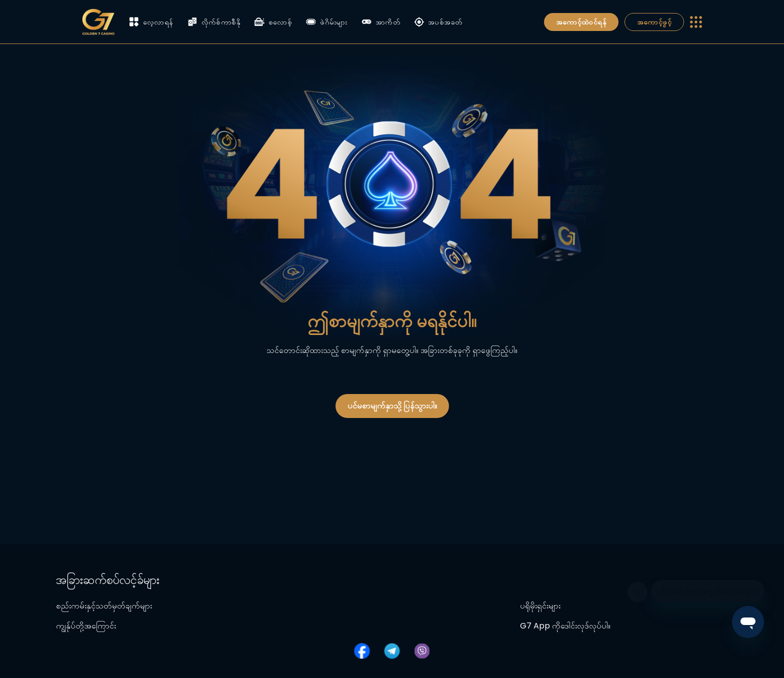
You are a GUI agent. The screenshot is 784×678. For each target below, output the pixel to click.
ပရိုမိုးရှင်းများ (540, 606)
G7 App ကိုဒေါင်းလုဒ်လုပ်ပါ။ (565, 626)
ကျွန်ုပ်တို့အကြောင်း (86, 626)
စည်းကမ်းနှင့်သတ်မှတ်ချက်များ (104, 606)
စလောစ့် (273, 22)
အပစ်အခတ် (438, 22)
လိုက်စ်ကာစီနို (214, 22)
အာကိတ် (381, 22)
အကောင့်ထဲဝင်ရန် (581, 22)
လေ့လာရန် (151, 22)
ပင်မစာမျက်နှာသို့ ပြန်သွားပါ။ (392, 406)
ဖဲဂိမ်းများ (327, 22)
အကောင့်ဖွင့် (654, 22)
